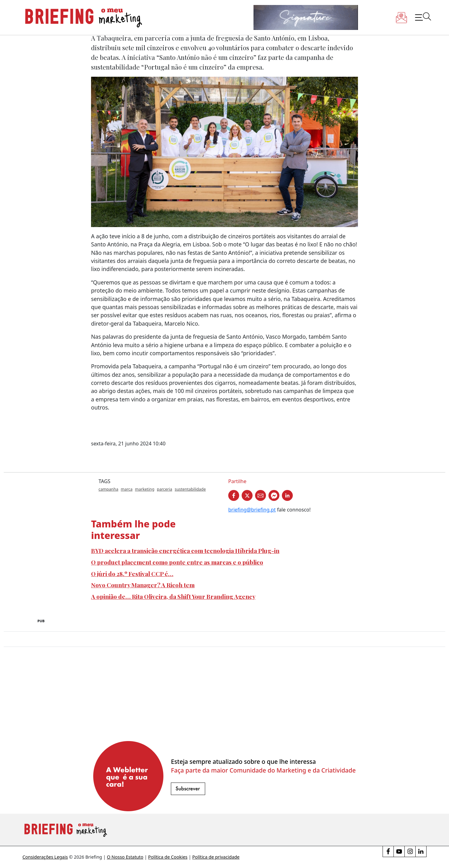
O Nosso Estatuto (125, 857)
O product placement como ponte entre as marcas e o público (177, 562)
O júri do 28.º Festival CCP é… (132, 574)
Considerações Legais (45, 857)
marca (127, 489)
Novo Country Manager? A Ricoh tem (143, 585)
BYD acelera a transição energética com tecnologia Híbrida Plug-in (185, 550)
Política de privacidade (216, 857)
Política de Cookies (168, 857)
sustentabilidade (190, 489)
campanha (108, 489)
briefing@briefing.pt (252, 510)
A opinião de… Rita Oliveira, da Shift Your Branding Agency (173, 596)
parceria (164, 489)
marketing (145, 489)
